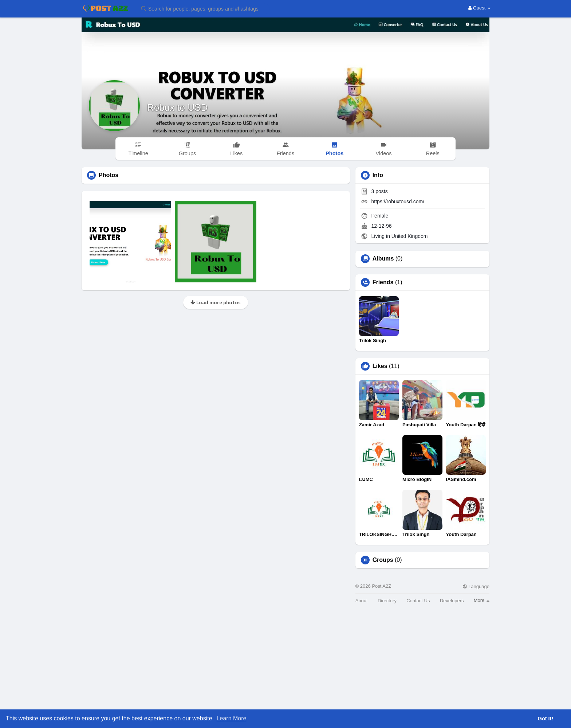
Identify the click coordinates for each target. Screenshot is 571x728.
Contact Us (418, 601)
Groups (383, 560)
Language (476, 586)
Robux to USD (177, 107)
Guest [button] (479, 8)
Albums (383, 259)
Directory (387, 601)
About (362, 601)
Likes (380, 366)
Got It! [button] (546, 719)
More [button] (482, 600)
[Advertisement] (285, 673)
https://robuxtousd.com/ (398, 201)
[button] (204, 8)
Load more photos (216, 302)
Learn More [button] (232, 718)
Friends (383, 282)
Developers (452, 601)
